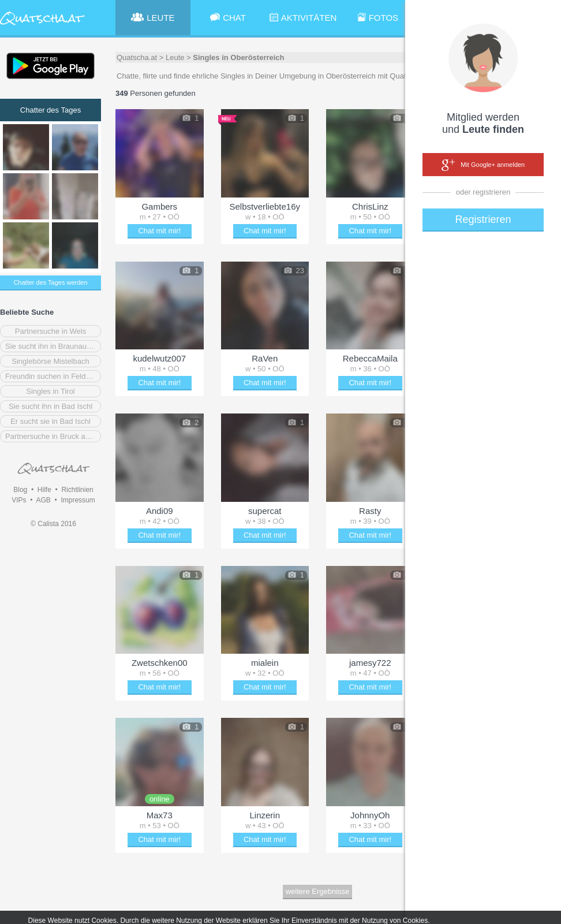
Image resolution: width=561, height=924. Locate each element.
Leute (175, 57)
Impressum (78, 500)
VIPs (19, 500)
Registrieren (483, 219)
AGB (43, 500)
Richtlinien (77, 490)
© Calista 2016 (53, 524)
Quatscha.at (137, 57)
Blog (20, 490)
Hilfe (44, 490)
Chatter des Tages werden (50, 282)
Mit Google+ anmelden (483, 165)
